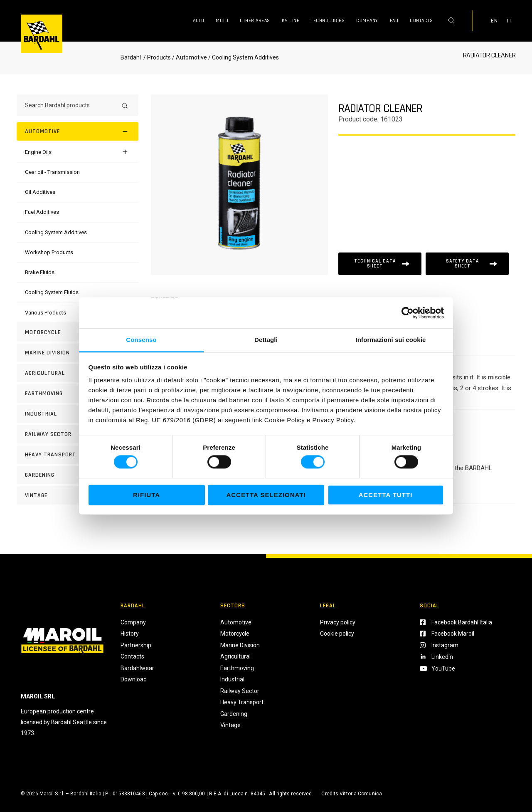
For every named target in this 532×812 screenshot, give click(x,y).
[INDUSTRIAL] (78, 414)
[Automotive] (78, 131)
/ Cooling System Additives (243, 57)
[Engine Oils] (38, 152)
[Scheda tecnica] (380, 264)
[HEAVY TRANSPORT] (78, 455)
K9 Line (291, 21)
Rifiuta (147, 495)
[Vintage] (78, 495)
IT (509, 21)
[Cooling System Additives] (56, 232)
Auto (198, 21)
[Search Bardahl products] (70, 105)
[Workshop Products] (49, 252)
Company (367, 21)
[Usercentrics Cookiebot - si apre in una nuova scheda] (408, 313)
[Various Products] (46, 313)
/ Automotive (190, 57)
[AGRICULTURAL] (78, 373)
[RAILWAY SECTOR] (78, 434)
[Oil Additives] (40, 192)
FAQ (394, 21)
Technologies (328, 21)
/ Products (156, 57)
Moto (222, 21)
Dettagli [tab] (266, 340)
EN (494, 21)
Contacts (421, 21)
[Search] (125, 105)
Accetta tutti (386, 495)
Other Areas (255, 21)
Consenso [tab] (141, 340)
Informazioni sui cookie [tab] (391, 340)
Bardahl (131, 57)
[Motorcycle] (78, 332)
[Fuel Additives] (42, 212)
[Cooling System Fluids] (52, 292)
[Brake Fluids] (40, 272)
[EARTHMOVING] (78, 394)
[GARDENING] (78, 475)
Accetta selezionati (266, 495)
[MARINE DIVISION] (78, 353)
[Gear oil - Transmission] (52, 172)
